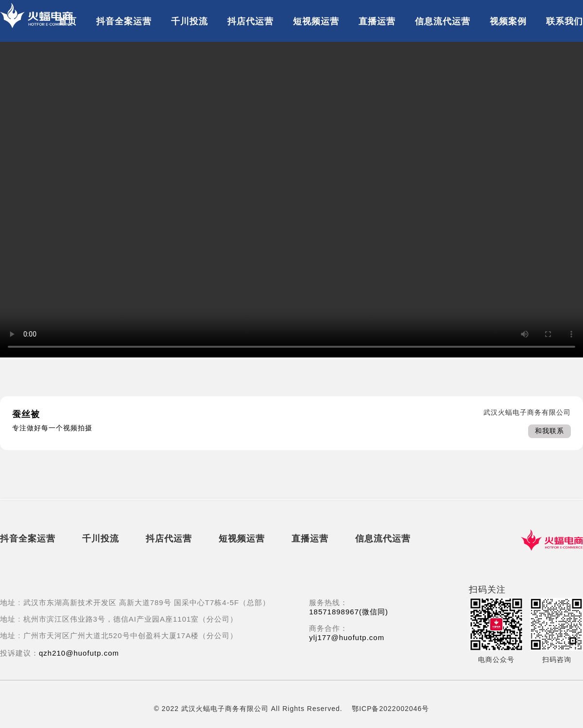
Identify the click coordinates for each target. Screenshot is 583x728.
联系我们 (565, 21)
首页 (68, 21)
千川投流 (189, 21)
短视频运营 (316, 21)
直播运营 (377, 21)
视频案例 (508, 21)
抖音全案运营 (124, 21)
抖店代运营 (250, 21)
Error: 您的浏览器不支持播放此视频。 (291, 200)
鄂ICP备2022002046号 (390, 709)
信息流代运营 (443, 21)
